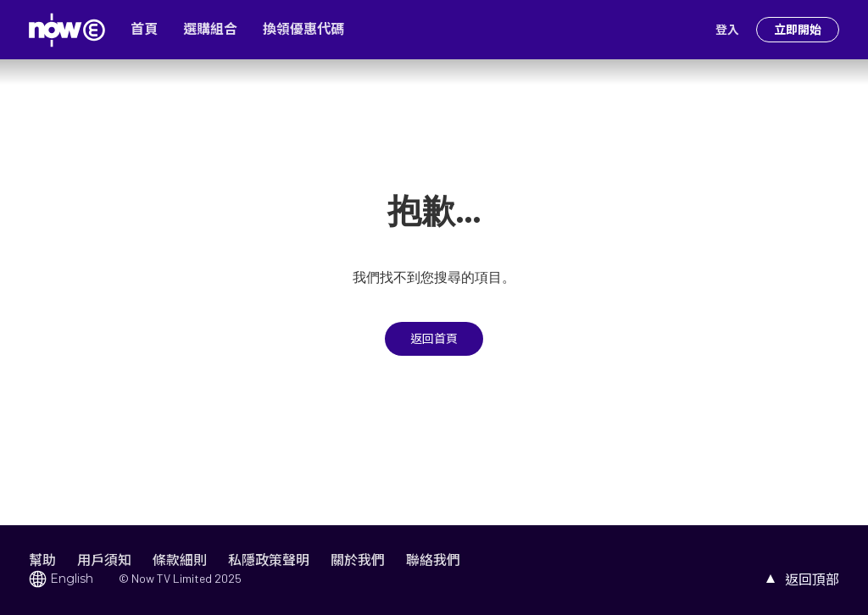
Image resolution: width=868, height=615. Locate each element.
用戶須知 (104, 560)
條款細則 (180, 560)
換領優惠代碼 (303, 29)
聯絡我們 (433, 560)
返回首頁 (434, 339)
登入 (727, 30)
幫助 (42, 560)
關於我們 (358, 560)
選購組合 (210, 29)
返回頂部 (812, 579)
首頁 (144, 29)
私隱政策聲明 (269, 560)
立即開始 (798, 30)
